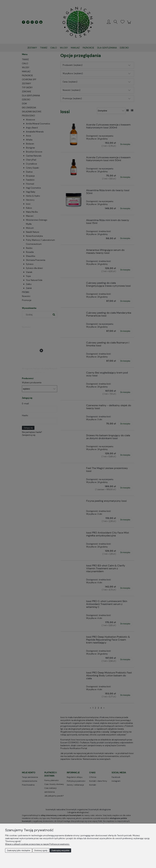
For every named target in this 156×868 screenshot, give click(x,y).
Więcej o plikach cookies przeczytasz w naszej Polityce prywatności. (37, 844)
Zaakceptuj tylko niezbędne (18, 851)
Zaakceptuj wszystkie (60, 851)
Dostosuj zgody (41, 851)
